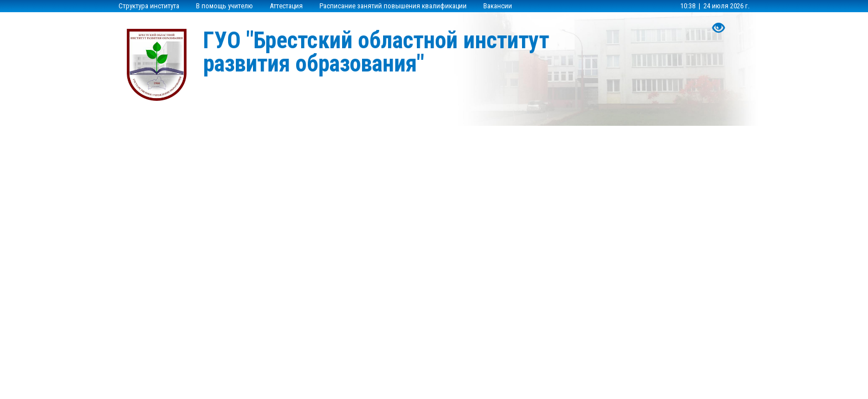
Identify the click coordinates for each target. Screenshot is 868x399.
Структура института (149, 6)
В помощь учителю (224, 6)
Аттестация (286, 6)
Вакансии (498, 6)
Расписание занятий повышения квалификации (393, 6)
